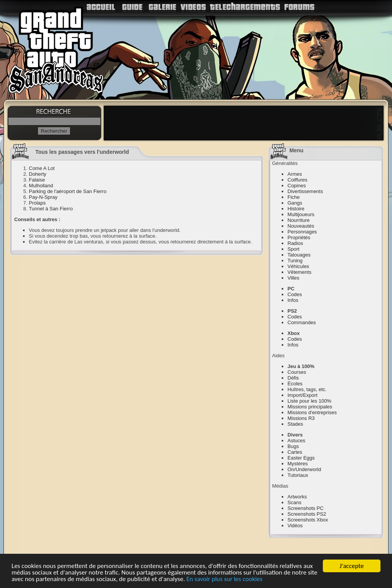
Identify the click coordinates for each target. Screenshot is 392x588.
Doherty (38, 174)
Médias (280, 486)
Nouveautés (301, 226)
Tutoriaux (298, 475)
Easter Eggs (301, 458)
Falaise (37, 180)
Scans (294, 502)
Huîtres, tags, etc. (307, 389)
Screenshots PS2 (307, 514)
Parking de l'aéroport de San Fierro (68, 191)
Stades (295, 424)
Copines (297, 186)
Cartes (295, 452)
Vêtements (299, 272)
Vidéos (295, 526)
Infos (293, 300)
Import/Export (302, 395)
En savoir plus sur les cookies (224, 580)
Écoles (295, 384)
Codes (295, 294)
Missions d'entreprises (312, 412)
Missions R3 (301, 418)
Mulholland (41, 186)
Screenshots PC (306, 508)
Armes (295, 174)
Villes (293, 278)
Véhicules (298, 266)
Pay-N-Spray (43, 197)
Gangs (295, 203)
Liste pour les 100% (309, 401)
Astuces (296, 441)
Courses (297, 372)
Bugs (293, 446)
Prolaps (37, 203)
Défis (293, 378)
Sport (293, 249)
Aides (278, 356)
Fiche (294, 197)
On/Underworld (304, 469)
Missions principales (310, 407)
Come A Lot (42, 168)
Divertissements (305, 191)
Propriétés (299, 237)
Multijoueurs (301, 214)
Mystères (298, 464)
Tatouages (299, 255)
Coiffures (297, 180)
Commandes (302, 322)
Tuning (295, 261)
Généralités (285, 163)
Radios (295, 243)
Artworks (297, 497)
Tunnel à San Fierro (51, 209)
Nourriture (299, 220)
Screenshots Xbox (308, 520)
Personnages (302, 232)
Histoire (296, 209)
